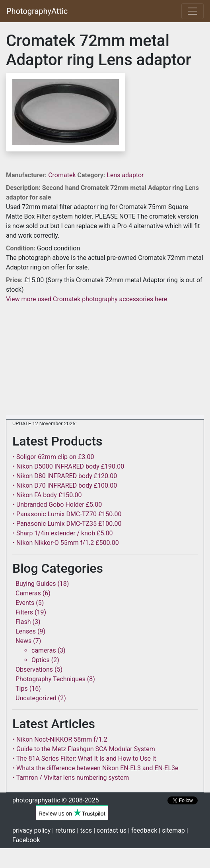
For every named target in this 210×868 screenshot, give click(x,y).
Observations (34, 669)
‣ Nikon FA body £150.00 (47, 495)
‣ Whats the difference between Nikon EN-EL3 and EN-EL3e (95, 768)
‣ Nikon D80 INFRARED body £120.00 (65, 476)
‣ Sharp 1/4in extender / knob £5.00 (63, 533)
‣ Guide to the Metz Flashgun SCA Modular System (84, 749)
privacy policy (31, 830)
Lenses (26, 631)
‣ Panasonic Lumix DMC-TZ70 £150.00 (67, 514)
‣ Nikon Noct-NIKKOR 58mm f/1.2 (60, 739)
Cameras (28, 593)
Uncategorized (36, 698)
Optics (41, 660)
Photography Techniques (51, 679)
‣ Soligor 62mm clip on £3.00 (53, 457)
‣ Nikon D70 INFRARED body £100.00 (65, 485)
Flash (23, 622)
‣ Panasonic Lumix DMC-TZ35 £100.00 (67, 524)
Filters (24, 612)
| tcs (85, 830)
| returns (64, 830)
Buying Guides (36, 584)
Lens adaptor (125, 175)
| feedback (143, 830)
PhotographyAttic (37, 11)
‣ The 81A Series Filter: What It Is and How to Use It (84, 759)
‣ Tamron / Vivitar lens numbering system (71, 778)
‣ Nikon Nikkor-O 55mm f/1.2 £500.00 (66, 543)
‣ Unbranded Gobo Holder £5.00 (57, 505)
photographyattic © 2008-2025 (55, 800)
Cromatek (63, 175)
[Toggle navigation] (192, 11)
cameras (44, 650)
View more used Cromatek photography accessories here (87, 299)
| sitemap (172, 830)
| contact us (110, 830)
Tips (22, 689)
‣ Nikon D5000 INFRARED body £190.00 (68, 466)
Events (25, 603)
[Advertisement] (105, 360)
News (23, 641)
